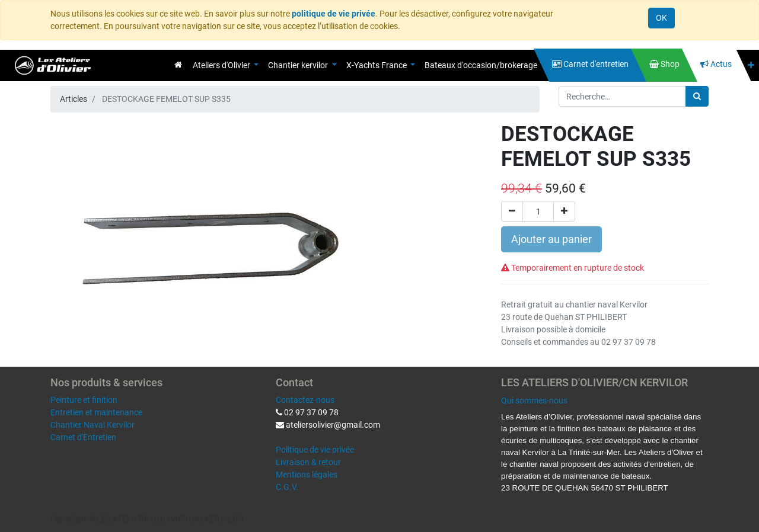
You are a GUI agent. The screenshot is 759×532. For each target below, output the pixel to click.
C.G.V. (287, 487)
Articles (74, 99)
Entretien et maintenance (96, 412)
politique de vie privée (334, 14)
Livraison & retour (308, 462)
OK (661, 18)
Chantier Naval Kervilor (93, 425)
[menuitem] (178, 65)
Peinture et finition (84, 400)
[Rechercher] (697, 96)
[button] (751, 65)
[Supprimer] (512, 211)
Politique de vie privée (315, 450)
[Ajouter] (564, 211)
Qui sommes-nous (534, 400)
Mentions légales (307, 475)
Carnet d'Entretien (83, 437)
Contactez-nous (305, 400)
